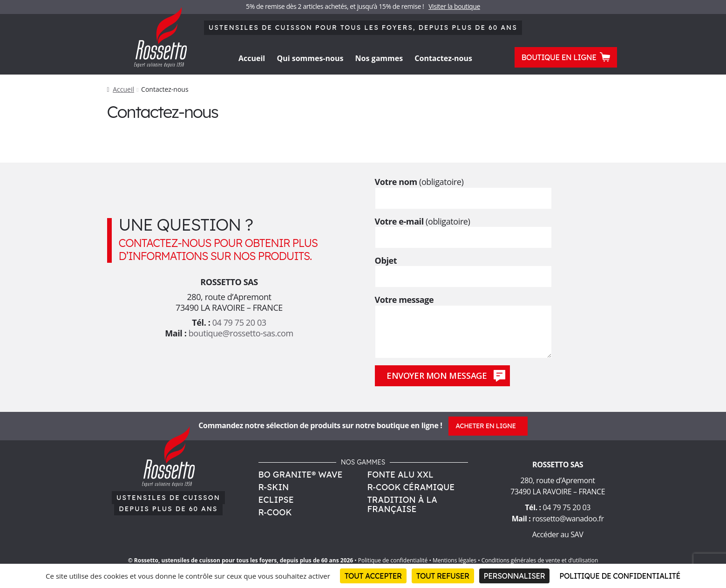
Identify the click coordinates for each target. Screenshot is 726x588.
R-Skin (274, 487)
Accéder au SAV (558, 534)
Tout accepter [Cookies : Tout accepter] (373, 576)
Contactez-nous (443, 58)
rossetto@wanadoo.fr (568, 519)
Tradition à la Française (402, 504)
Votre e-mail (463, 229)
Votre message (463, 305)
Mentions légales (455, 560)
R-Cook (275, 512)
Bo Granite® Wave (301, 475)
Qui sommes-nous (310, 58)
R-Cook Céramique (411, 487)
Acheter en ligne (486, 426)
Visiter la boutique (454, 6)
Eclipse (276, 500)
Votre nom (463, 190)
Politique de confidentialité (393, 560)
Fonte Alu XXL (400, 475)
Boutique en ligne (566, 57)
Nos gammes (379, 58)
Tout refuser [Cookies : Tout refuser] (443, 576)
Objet (463, 268)
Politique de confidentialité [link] (620, 576)
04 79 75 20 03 (239, 322)
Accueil (252, 58)
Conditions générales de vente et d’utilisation (540, 560)
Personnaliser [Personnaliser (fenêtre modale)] (515, 576)
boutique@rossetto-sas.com (241, 333)
